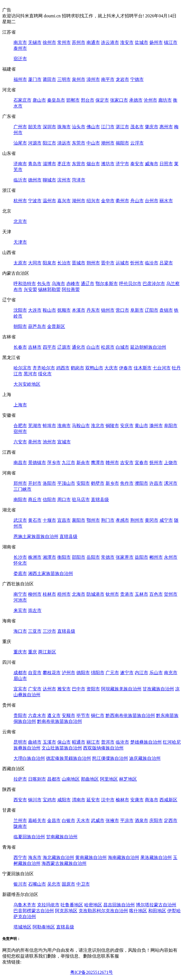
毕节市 (83, 715)
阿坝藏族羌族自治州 (121, 689)
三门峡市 (22, 489)
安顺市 (68, 715)
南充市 (171, 673)
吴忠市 (54, 884)
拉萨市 (20, 779)
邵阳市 (79, 557)
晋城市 (79, 263)
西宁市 (20, 857)
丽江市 (93, 742)
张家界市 (125, 557)
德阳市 (83, 673)
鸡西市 (63, 368)
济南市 (20, 164)
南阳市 (20, 500)
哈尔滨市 (22, 368)
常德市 (108, 557)
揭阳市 (122, 143)
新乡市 (112, 483)
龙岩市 (122, 79)
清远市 (64, 143)
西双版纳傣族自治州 (103, 748)
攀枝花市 (52, 673)
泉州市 (79, 79)
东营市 (79, 164)
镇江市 (171, 42)
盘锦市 (166, 310)
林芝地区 (128, 779)
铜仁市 (98, 715)
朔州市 (93, 263)
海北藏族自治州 (58, 857)
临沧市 (122, 742)
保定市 (102, 100)
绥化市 (45, 374)
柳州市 (35, 594)
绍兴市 (93, 201)
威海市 (152, 164)
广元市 (112, 673)
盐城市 (141, 42)
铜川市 (35, 800)
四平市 (49, 347)
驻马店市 (81, 500)
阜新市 (137, 310)
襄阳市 (79, 520)
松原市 (108, 347)
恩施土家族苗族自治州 (36, 536)
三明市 (64, 79)
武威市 (98, 820)
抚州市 (156, 463)
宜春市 (141, 463)
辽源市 (64, 347)
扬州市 (156, 42)
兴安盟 (30, 289)
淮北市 (98, 426)
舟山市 (137, 201)
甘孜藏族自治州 (158, 689)
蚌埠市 (49, 426)
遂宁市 (127, 673)
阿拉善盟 (71, 289)
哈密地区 (93, 905)
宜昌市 (64, 520)
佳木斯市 (143, 368)
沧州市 (150, 100)
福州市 (20, 79)
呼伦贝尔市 (130, 284)
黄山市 (141, 426)
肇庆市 (152, 127)
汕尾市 (20, 143)
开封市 (35, 483)
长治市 (64, 263)
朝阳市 (20, 326)
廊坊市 (165, 100)
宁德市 (137, 79)
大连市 (35, 310)
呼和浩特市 (25, 284)
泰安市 (137, 164)
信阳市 (49, 500)
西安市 (20, 800)
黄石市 (35, 520)
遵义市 (54, 715)
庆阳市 (156, 820)
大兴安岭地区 (27, 384)
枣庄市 (64, 164)
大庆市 (111, 368)
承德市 (136, 100)
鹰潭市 (98, 463)
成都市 (20, 673)
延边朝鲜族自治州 (148, 347)
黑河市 (30, 374)
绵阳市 (98, 673)
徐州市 (49, 42)
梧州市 (64, 594)
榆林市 (122, 800)
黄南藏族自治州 (91, 857)
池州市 (49, 442)
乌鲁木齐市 (25, 905)
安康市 (137, 800)
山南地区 (71, 779)
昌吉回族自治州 (119, 905)
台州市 (152, 201)
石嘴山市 (37, 884)
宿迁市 (20, 59)
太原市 (20, 263)
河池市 (20, 600)
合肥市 (20, 426)
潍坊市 (108, 164)
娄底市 (20, 573)
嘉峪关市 (37, 820)
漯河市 (171, 483)
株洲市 (35, 557)
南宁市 (20, 594)
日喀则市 (37, 779)
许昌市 (156, 483)
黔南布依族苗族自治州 (60, 721)
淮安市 (127, 42)
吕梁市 (166, 263)
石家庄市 (22, 100)
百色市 (156, 594)
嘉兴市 (64, 201)
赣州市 (112, 463)
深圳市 (49, 127)
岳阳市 (93, 557)
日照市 (166, 164)
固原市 (68, 884)
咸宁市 (166, 520)
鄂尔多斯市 (107, 284)
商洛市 (152, 800)
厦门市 (35, 79)
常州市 (64, 42)
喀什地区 (138, 911)
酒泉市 (141, 820)
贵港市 (127, 594)
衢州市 (122, 201)
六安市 (20, 442)
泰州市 (20, 48)
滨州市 (64, 180)
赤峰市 (73, 284)
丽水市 (166, 201)
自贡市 (35, 673)
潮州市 (108, 143)
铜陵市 (112, 426)
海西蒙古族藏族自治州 (64, 863)
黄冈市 (152, 520)
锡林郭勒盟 (49, 289)
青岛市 (35, 164)
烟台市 (93, 164)
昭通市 (79, 742)
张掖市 (112, 820)
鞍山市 (49, 310)
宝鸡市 (49, 800)
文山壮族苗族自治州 (62, 748)
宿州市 (20, 431)
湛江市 (122, 127)
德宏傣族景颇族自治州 (68, 758)
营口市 (122, 310)
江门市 (108, 127)
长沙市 (20, 557)
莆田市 (49, 79)
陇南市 (20, 826)
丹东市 (93, 310)
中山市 (93, 143)
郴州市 (156, 557)
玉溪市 (49, 742)
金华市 (108, 201)
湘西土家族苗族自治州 (51, 573)
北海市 (79, 594)
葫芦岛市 (37, 326)
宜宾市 (20, 689)
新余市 (83, 463)
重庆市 (20, 652)
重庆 (33, 652)
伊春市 (126, 368)
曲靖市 (35, 742)
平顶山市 (66, 483)
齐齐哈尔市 (44, 368)
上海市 (20, 405)
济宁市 (122, 164)
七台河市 (162, 368)
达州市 (49, 689)
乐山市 (156, 673)
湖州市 (79, 201)
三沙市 (49, 631)
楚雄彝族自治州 (146, 742)
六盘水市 (37, 715)
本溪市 (79, 310)
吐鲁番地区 (72, 905)
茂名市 (137, 127)
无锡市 (35, 42)
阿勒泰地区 (44, 927)
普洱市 (108, 742)
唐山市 (39, 100)
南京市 (20, 42)
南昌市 (20, 463)
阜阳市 (171, 426)
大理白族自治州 (29, 758)
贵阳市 (20, 715)
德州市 (35, 180)
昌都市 (54, 779)
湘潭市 (49, 557)
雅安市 (64, 689)
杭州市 (20, 201)
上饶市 (171, 463)
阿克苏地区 (66, 911)
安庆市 (127, 426)
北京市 (20, 221)
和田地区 (157, 911)
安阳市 (83, 483)
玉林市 (141, 594)
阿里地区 (109, 779)
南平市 (108, 79)
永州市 (171, 557)
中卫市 (83, 884)
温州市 (49, 201)
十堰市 (49, 520)
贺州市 (171, 594)
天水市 (83, 820)
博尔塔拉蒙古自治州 (156, 905)
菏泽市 (79, 180)
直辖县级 (100, 500)
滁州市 (156, 426)
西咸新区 (168, 800)
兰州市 (20, 820)
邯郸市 (73, 100)
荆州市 (137, 520)
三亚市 (35, 631)
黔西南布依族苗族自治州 (130, 715)
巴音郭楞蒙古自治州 (34, 911)
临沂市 (20, 180)
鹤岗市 (77, 368)
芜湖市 (35, 426)
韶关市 (35, 127)
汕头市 (79, 127)
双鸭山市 (94, 368)
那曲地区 (90, 779)
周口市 (64, 500)
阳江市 (49, 143)
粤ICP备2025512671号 (92, 972)
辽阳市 (152, 310)
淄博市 (49, 164)
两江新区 (47, 652)
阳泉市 (49, 263)
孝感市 (122, 520)
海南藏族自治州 (123, 857)
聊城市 (49, 180)
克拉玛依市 (48, 905)
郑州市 (20, 483)
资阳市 (93, 689)
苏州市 (79, 42)
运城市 (122, 263)
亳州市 (35, 442)
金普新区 (56, 326)
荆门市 (108, 520)
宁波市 (35, 201)
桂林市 (49, 594)
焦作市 (127, 483)
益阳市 (141, 557)
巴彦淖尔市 (154, 284)
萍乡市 (54, 463)
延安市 (93, 800)
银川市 (20, 884)
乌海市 (58, 284)
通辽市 (88, 284)
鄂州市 (93, 520)
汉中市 (108, 800)
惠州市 (166, 127)
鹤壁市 (98, 483)
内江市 (141, 673)
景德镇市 (37, 463)
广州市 (20, 127)
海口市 (20, 631)
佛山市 (93, 127)
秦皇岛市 (56, 100)
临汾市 (152, 263)
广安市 (35, 689)
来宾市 (20, 610)
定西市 (171, 820)
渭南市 (79, 800)
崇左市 (35, 610)
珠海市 (64, 127)
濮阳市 (141, 483)
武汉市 (20, 520)
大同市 (35, 263)
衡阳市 (64, 557)
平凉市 (127, 820)
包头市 (44, 284)
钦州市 (112, 594)
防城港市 (95, 594)
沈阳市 (20, 310)
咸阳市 (64, 800)
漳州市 (93, 79)
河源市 (35, 143)
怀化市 (20, 563)
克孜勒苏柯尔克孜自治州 (103, 911)
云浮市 (137, 143)
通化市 (79, 347)
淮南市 (64, 426)
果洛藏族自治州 (156, 857)
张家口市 (119, 100)
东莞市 (79, 143)
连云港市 (110, 42)
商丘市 (35, 500)
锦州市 (108, 310)
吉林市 (35, 347)
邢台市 (88, 100)
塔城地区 (22, 927)
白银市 (68, 820)
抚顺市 (64, 310)
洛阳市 (49, 483)
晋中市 (108, 263)
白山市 (93, 347)
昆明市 (20, 742)
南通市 (93, 42)
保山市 (64, 742)
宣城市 (64, 442)
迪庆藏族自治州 (145, 758)
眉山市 (20, 678)
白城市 (122, 347)
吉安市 (127, 463)
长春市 (20, 347)
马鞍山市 (81, 426)
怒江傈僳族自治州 (110, 758)
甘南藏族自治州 (62, 837)
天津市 (20, 242)
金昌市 (54, 820)
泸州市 (68, 673)
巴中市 (79, 689)
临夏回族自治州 (29, 837)
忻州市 (137, 263)
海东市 (35, 857)
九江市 (68, 463)
